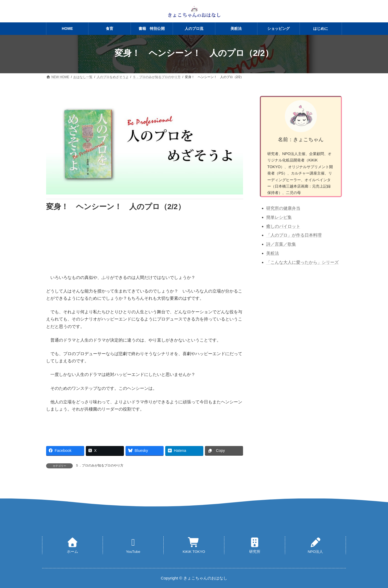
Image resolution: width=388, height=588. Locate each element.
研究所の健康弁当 (283, 208)
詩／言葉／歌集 (281, 244)
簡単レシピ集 (279, 217)
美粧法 (273, 253)
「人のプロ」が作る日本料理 (294, 235)
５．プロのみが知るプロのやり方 (99, 465)
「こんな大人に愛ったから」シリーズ (302, 262)
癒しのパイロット (283, 226)
